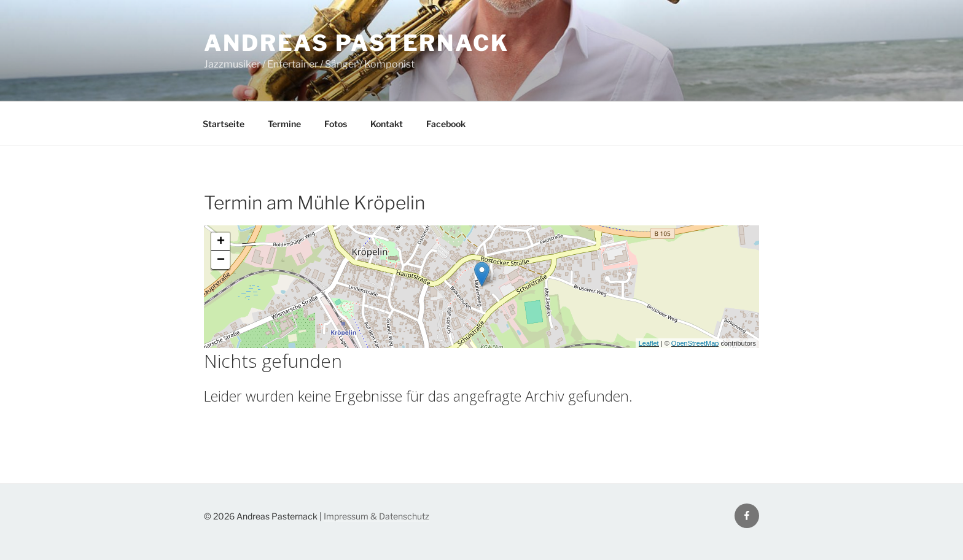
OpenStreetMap (695, 343)
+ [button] (221, 242)
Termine (284, 124)
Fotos (336, 124)
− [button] (221, 260)
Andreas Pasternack (357, 43)
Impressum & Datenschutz (376, 516)
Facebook (446, 124)
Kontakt (387, 124)
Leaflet (649, 343)
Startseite (224, 124)
